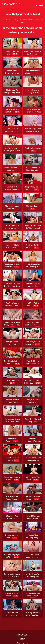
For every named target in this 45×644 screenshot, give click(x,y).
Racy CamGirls (11, 4)
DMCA (22, 639)
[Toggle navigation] (41, 4)
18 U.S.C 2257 (22, 635)
